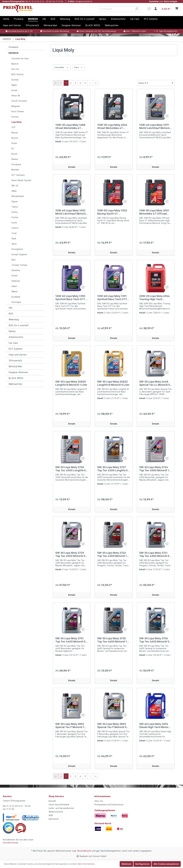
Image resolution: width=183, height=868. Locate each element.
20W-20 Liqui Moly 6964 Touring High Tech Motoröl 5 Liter (154, 298)
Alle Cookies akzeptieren (166, 864)
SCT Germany (18, 175)
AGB (51, 815)
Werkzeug (14, 319)
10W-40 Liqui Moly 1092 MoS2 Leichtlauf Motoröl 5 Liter (71, 212)
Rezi (14, 260)
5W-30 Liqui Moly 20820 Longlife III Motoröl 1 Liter (71, 383)
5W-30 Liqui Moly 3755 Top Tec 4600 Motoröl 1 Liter (112, 640)
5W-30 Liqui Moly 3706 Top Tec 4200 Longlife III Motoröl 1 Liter (71, 469)
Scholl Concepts (19, 101)
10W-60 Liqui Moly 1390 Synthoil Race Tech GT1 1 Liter (71, 298)
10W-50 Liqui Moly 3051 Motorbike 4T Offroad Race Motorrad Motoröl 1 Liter (155, 212)
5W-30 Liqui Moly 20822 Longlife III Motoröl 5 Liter (113, 383)
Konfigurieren (142, 864)
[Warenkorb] (169, 9)
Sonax (14, 90)
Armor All (16, 96)
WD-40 (15, 186)
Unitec (15, 212)
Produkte (13, 47)
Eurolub (15, 80)
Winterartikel (15, 366)
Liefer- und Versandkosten (61, 808)
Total (14, 233)
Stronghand (17, 249)
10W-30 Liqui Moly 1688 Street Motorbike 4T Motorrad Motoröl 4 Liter (71, 127)
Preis (79, 67)
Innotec (15, 117)
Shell (14, 239)
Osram (14, 276)
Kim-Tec (15, 69)
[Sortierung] (156, 83)
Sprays (12, 331)
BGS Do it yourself (19, 325)
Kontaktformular (10, 843)
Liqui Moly (17, 122)
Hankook (16, 281)
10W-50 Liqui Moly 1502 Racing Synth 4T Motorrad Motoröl (112, 212)
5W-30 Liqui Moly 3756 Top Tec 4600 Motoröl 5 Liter (154, 640)
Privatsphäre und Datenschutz (109, 805)
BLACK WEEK (16, 378)
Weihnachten (15, 384)
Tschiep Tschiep (19, 265)
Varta (14, 244)
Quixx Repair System (21, 180)
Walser (15, 291)
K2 (13, 148)
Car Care (13, 343)
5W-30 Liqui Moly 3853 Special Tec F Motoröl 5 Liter (112, 726)
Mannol (15, 64)
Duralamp (16, 297)
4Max (14, 191)
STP (13, 127)
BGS (11, 314)
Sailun (14, 286)
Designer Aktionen (18, 372)
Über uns (99, 801)
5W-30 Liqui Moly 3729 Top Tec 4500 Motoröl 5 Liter (70, 554)
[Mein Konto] (156, 9)
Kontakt (52, 801)
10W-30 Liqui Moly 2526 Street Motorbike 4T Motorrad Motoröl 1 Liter (112, 127)
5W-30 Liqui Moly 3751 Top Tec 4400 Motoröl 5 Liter (70, 640)
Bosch (14, 154)
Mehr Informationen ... (87, 864)
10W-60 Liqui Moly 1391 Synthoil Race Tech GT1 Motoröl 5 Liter (112, 298)
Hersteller (62, 67)
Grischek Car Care (20, 58)
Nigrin (14, 85)
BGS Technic (18, 74)
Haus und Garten (18, 355)
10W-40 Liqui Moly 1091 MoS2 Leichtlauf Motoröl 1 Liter (155, 127)
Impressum (54, 819)
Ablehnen (126, 864)
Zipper (15, 201)
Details (72, 167)
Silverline (16, 270)
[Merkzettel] (149, 9)
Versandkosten (84, 851)
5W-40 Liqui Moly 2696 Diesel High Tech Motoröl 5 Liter (155, 726)
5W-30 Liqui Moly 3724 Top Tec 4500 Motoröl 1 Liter (154, 469)
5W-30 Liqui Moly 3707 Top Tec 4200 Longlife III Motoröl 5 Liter (113, 469)
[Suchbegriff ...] (116, 9)
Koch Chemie (18, 111)
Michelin (15, 170)
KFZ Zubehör (16, 349)
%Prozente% (15, 361)
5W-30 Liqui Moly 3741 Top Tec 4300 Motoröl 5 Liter (154, 554)
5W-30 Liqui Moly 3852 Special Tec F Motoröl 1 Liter (70, 726)
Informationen (102, 796)
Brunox (15, 138)
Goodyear (16, 164)
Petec (14, 143)
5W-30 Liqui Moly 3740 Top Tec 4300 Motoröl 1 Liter (112, 554)
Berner (15, 133)
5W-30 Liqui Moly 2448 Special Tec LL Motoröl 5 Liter (155, 383)
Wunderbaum (18, 196)
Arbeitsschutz (16, 337)
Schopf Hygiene (19, 254)
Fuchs (14, 223)
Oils (10, 308)
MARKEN (13, 53)
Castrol (15, 228)
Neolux (15, 159)
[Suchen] (137, 9)
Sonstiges (16, 302)
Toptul (15, 207)
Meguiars (16, 106)
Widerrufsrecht (56, 812)
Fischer (15, 217)
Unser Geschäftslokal (59, 805)
